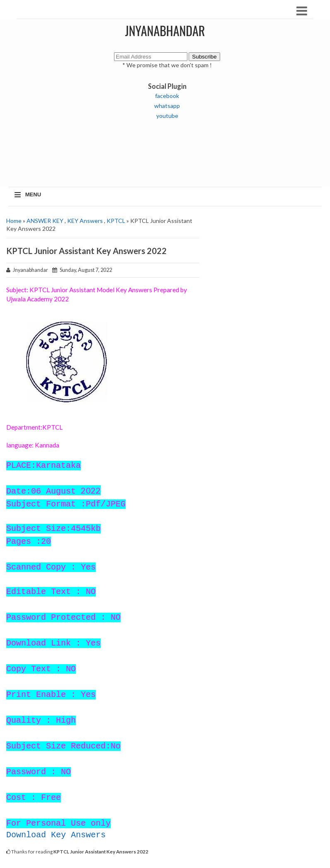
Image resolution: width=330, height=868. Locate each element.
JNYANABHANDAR (165, 31)
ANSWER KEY (45, 221)
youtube (167, 116)
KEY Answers (85, 221)
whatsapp (167, 106)
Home (14, 221)
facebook (167, 96)
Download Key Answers (56, 835)
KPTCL (116, 221)
